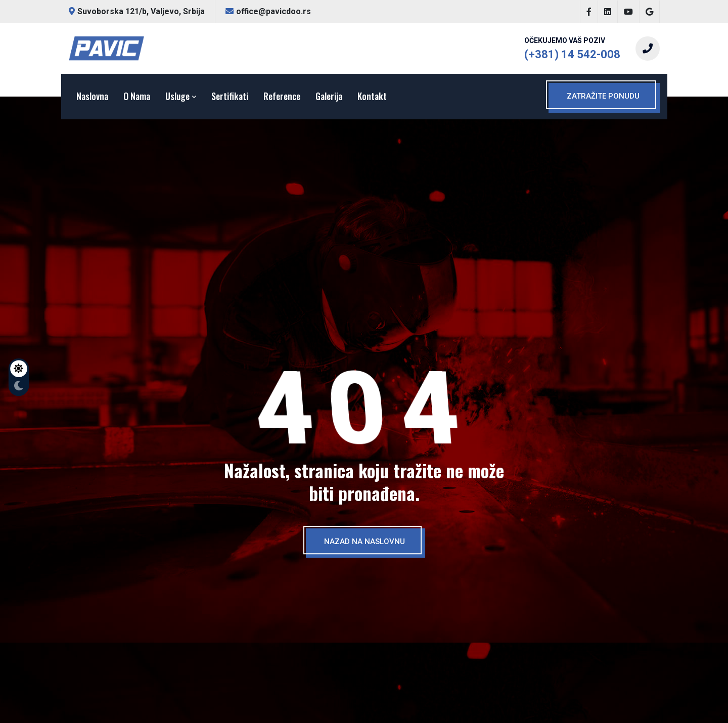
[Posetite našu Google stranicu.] (649, 12)
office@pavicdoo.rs (268, 11)
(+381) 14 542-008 (572, 54)
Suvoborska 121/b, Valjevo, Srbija (137, 11)
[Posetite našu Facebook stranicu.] (589, 12)
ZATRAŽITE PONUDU (603, 96)
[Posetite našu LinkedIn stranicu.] (608, 12)
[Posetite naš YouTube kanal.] (628, 12)
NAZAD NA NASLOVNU (365, 541)
